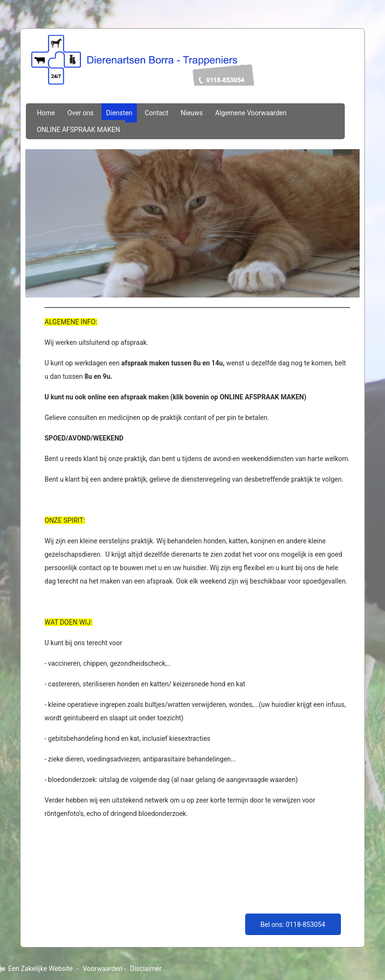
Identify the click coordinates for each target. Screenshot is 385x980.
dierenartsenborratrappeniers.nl (192, 71)
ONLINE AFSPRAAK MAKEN (79, 130)
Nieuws (192, 113)
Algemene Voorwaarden (251, 113)
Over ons (81, 113)
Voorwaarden (103, 969)
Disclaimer (146, 969)
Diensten (119, 113)
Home (46, 113)
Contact (156, 113)
